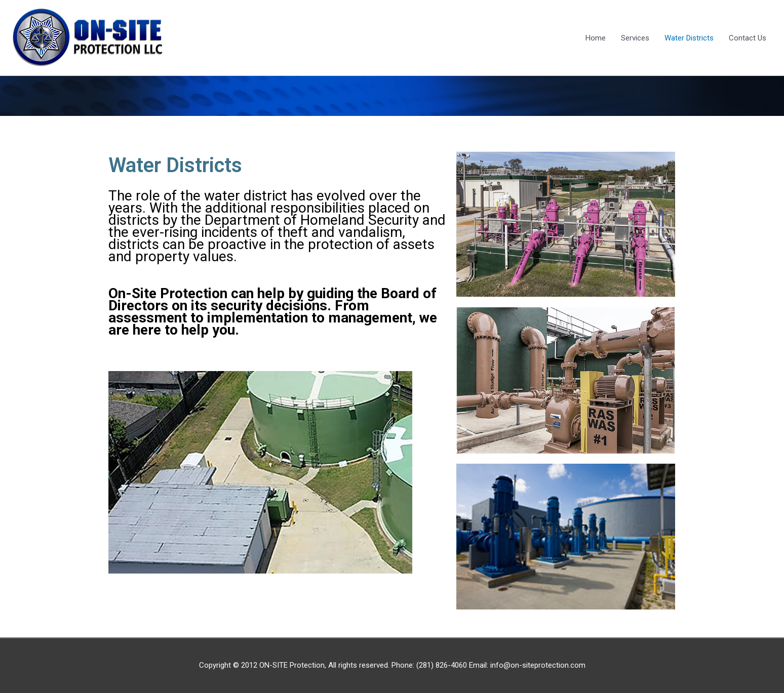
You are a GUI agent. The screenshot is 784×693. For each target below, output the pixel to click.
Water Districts (689, 38)
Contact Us (748, 38)
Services (635, 38)
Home (596, 38)
